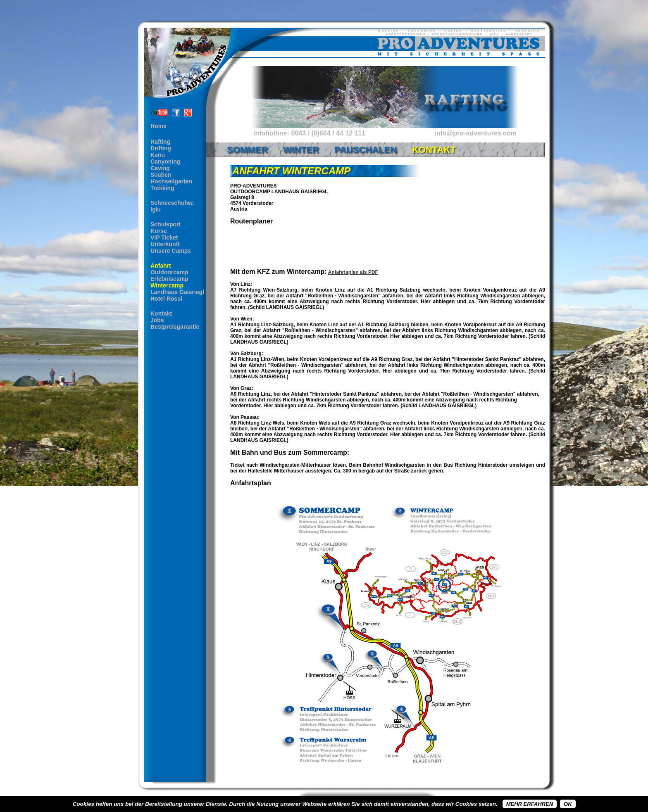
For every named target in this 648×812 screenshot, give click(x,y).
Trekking (162, 188)
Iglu (156, 209)
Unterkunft (165, 244)
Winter (301, 150)
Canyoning (165, 161)
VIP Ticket (164, 237)
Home (158, 126)
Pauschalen (366, 150)
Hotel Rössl (166, 299)
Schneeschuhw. (172, 203)
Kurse (159, 231)
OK (568, 804)
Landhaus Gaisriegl (177, 292)
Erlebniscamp (169, 279)
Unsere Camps (171, 251)
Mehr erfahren (530, 804)
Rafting (160, 142)
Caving (160, 168)
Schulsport (166, 224)
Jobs (157, 320)
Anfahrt (161, 266)
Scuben (161, 175)
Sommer (247, 150)
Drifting (161, 148)
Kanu (158, 155)
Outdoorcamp (169, 272)
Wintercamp (167, 285)
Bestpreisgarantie (175, 327)
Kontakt (161, 313)
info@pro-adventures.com (475, 133)
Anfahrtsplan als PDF (353, 272)
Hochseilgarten (171, 181)
